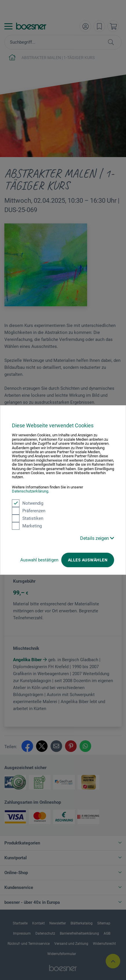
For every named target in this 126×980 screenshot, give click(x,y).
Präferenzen (29, 511)
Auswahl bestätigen (39, 560)
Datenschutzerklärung (30, 491)
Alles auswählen (88, 560)
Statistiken (28, 518)
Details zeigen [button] (97, 538)
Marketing (27, 526)
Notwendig (28, 503)
